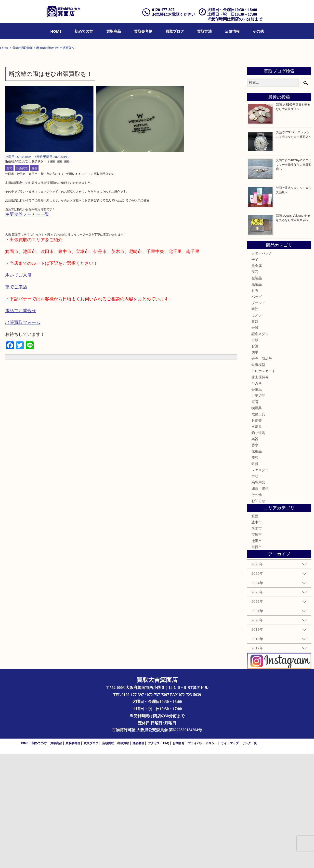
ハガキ (257, 497)
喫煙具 (257, 522)
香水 (255, 559)
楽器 (255, 553)
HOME (56, 31)
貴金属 (257, 380)
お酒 (255, 460)
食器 (34, 282)
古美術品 (258, 510)
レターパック (262, 367)
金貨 (255, 442)
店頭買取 (108, 857)
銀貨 (255, 578)
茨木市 (257, 643)
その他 (258, 31)
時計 (255, 423)
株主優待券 (260, 491)
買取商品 (114, 31)
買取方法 (204, 31)
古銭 (255, 454)
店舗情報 (232, 31)
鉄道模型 (258, 479)
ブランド (258, 417)
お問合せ (179, 857)
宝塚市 (257, 649)
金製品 (257, 392)
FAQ (166, 857)
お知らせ (258, 615)
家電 (255, 516)
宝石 (255, 386)
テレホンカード (263, 485)
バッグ (257, 411)
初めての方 (84, 31)
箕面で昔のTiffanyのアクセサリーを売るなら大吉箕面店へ (294, 279)
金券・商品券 (262, 473)
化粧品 (257, 565)
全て (9, 282)
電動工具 (258, 528)
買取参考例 (143, 31)
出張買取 (22, 282)
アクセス (154, 857)
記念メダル (260, 448)
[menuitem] (56, 31)
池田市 (257, 655)
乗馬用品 (258, 596)
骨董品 (257, 504)
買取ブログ (175, 31)
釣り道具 (258, 547)
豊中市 (257, 636)
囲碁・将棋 (260, 602)
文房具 (257, 541)
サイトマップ (230, 857)
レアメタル (260, 584)
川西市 (257, 661)
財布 (255, 405)
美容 (255, 572)
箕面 (255, 630)
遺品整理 (138, 857)
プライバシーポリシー (203, 857)
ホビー (257, 590)
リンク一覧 (249, 857)
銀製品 (257, 398)
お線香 (257, 534)
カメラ (257, 429)
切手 (255, 466)
